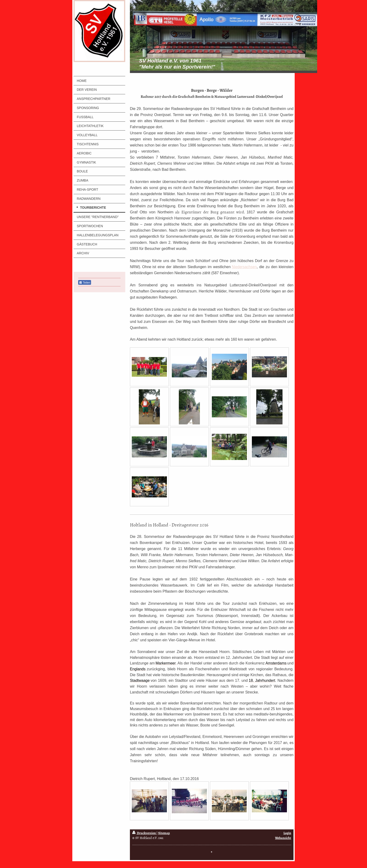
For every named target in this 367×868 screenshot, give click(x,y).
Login (287, 833)
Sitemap (164, 833)
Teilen (85, 283)
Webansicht (283, 838)
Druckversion (144, 833)
